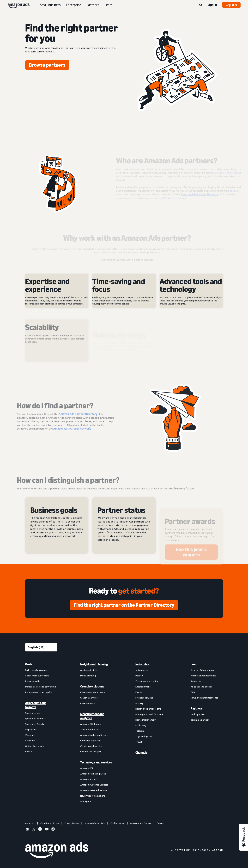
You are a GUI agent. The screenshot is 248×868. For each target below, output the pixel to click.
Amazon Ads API (89, 779)
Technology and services (96, 762)
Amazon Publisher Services (94, 785)
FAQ (193, 692)
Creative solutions (92, 686)
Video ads (30, 735)
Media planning (88, 676)
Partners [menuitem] (197, 708)
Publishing (141, 725)
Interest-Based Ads (95, 823)
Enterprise (73, 5)
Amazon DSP (87, 768)
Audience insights (89, 670)
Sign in (212, 5)
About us (30, 823)
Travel (139, 742)
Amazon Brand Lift (90, 729)
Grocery (139, 703)
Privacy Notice (72, 823)
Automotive (142, 670)
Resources (196, 681)
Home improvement (146, 720)
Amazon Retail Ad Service (94, 790)
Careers (161, 823)
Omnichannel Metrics (91, 746)
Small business (50, 5)
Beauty (139, 676)
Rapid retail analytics (91, 752)
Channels (141, 753)
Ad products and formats (36, 705)
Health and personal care (148, 709)
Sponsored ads (33, 713)
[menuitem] (41, 733)
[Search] (201, 5)
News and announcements (204, 698)
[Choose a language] (41, 647)
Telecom (140, 731)
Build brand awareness (37, 670)
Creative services (89, 698)
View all (29, 752)
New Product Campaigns (93, 796)
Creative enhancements (93, 692)
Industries (142, 664)
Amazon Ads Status (141, 823)
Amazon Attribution (91, 724)
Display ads (31, 729)
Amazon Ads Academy (202, 670)
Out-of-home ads (34, 746)
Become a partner (200, 720)
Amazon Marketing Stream (94, 735)
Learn (108, 5)
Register (231, 5)
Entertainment (143, 687)
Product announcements (203, 676)
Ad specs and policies (202, 687)
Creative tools (88, 703)
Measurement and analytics (92, 716)
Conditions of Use (50, 823)
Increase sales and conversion (40, 687)
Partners (93, 5)
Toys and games (144, 736)
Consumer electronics (147, 681)
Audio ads (30, 740)
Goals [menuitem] (29, 664)
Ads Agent (86, 801)
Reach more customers (37, 676)
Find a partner (198, 714)
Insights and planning (94, 664)
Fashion (139, 692)
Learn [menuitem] (194, 664)
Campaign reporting (90, 740)
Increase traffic (33, 681)
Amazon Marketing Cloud (93, 774)
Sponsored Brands (34, 724)
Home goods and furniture (149, 714)
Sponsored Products (36, 718)
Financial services (144, 698)
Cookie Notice (117, 823)
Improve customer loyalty (39, 692)
